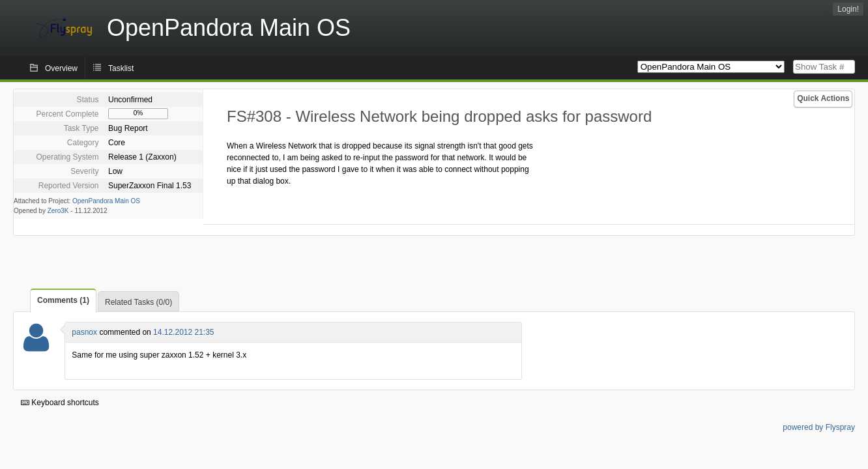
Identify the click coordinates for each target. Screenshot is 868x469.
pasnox (84, 332)
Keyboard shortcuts (60, 403)
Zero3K (58, 211)
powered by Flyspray (819, 427)
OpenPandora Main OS (106, 201)
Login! (848, 9)
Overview (61, 68)
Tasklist (121, 68)
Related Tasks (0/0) (138, 302)
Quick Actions (823, 98)
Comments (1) (63, 300)
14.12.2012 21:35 (183, 332)
